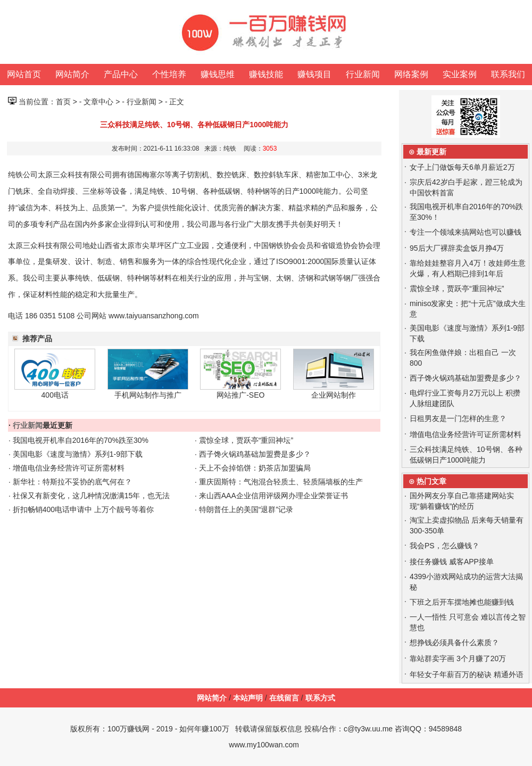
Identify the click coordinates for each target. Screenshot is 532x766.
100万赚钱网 (128, 729)
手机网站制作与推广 (148, 395)
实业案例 (460, 74)
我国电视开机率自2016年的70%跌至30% (81, 440)
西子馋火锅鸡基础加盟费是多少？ (255, 454)
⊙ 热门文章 (427, 481)
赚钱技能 (266, 74)
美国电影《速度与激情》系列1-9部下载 (78, 454)
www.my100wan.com (264, 745)
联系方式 (320, 698)
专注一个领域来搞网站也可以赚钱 (465, 232)
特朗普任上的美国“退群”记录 (246, 509)
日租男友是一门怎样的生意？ (458, 418)
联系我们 (508, 74)
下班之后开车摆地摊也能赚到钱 (462, 602)
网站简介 (72, 74)
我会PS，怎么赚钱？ (444, 546)
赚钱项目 (314, 74)
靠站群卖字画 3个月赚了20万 (458, 658)
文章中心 (98, 102)
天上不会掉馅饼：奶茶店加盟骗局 (255, 468)
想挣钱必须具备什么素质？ (454, 643)
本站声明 (248, 698)
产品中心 (121, 74)
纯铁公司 (23, 175)
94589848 (445, 729)
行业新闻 (363, 74)
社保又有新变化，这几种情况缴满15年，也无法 (92, 496)
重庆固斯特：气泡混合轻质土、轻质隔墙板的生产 (281, 482)
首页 (63, 102)
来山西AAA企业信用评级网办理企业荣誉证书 (273, 496)
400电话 (55, 395)
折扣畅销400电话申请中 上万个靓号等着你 (83, 509)
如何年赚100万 (204, 729)
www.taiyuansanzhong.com (154, 316)
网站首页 (24, 74)
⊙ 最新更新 (427, 152)
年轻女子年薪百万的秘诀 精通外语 (467, 674)
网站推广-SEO (240, 395)
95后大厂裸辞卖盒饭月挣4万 (457, 248)
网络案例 (411, 74)
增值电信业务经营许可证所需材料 (69, 468)
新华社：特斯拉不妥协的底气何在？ (72, 482)
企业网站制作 (334, 395)
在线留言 (284, 698)
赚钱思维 (218, 74)
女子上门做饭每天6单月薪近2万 (462, 167)
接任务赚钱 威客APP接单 (452, 562)
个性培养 (169, 74)
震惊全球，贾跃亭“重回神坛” (246, 440)
